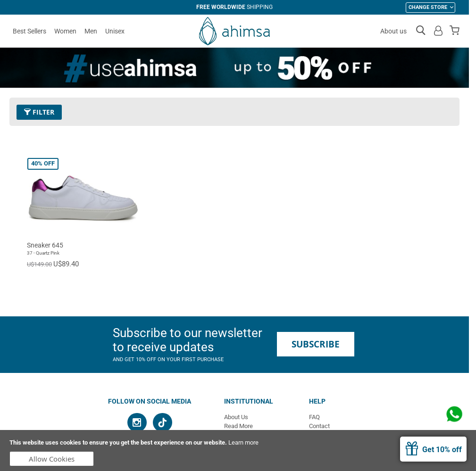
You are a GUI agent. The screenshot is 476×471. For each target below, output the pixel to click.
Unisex (115, 31)
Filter (39, 112)
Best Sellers (29, 31)
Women (65, 31)
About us (393, 31)
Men (91, 31)
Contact (319, 426)
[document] (238, 450)
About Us (236, 417)
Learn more (243, 442)
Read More (238, 426)
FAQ (314, 417)
